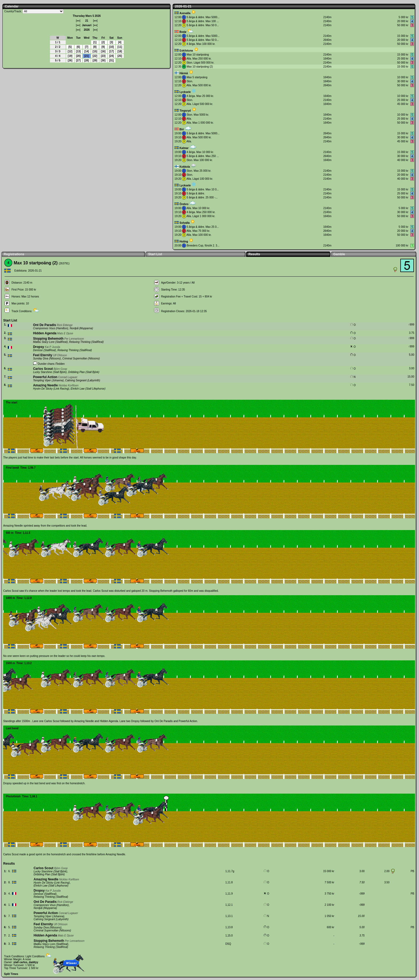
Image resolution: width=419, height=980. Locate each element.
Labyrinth (94, 380)
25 (120, 56)
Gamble (339, 254)
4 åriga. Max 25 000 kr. (200, 96)
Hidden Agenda (45, 333)
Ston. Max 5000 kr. (198, 115)
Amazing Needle (46, 385)
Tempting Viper (42, 380)
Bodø (183, 32)
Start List (155, 254)
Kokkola (185, 167)
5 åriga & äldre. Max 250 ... (203, 156)
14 (86, 51)
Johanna (58, 380)
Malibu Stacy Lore (44, 342)
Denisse (38, 350)
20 (78, 56)
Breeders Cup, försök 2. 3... (203, 246)
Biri (182, 129)
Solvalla (185, 223)
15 (95, 51)
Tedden (60, 364)
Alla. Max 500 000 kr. (199, 85)
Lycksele (185, 92)
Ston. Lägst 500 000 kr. (201, 63)
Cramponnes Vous (44, 328)
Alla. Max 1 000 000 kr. (200, 123)
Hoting (184, 242)
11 (120, 47)
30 (103, 60)
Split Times (11, 974)
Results (254, 254)
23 (103, 56)
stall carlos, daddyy (26, 962)
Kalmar (184, 148)
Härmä (184, 73)
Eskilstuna (186, 51)
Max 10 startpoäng (198, 55)
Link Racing (61, 389)
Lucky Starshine (43, 372)
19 (70, 56)
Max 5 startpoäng (197, 77)
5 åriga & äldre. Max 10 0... (203, 189)
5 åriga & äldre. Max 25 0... (203, 227)
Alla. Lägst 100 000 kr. (200, 179)
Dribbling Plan (76, 372)
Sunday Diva (41, 358)
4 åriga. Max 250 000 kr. (201, 212)
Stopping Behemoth (48, 339)
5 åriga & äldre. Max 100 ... (203, 21)
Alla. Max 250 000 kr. (199, 59)
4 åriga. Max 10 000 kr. (200, 152)
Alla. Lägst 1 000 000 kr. (201, 216)
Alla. (189, 119)
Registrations (14, 254)
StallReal (61, 342)
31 (111, 60)
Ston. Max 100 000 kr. (200, 160)
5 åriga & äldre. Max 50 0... (203, 25)
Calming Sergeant (76, 380)
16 (103, 51)
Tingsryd (185, 111)
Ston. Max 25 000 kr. (199, 171)
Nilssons (55, 358)
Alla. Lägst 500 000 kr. (200, 104)
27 (78, 60)
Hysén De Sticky (43, 389)
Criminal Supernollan (75, 358)
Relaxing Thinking (80, 342)
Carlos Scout (43, 369)
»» (95, 21)
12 (70, 51)
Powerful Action (45, 377)
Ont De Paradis (45, 325)
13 (78, 51)
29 (95, 60)
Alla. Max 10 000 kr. (198, 208)
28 (86, 60)
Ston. (190, 81)
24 (111, 56)
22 (95, 56)
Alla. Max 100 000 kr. (199, 235)
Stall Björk (60, 372)
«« (78, 21)
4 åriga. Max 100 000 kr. (201, 44)
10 (111, 47)
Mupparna (86, 328)
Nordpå (74, 328)
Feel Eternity (43, 355)
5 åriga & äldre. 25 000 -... (202, 197)
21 (86, 56)
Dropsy (39, 347)
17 (111, 51)
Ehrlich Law (77, 389)
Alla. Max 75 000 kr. (198, 231)
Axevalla (185, 13)
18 (120, 51)
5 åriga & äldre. (196, 193)
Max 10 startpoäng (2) (200, 67)
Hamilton (62, 328)
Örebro (184, 204)
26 (70, 60)
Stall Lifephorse (95, 389)
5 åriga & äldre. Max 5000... (203, 17)
